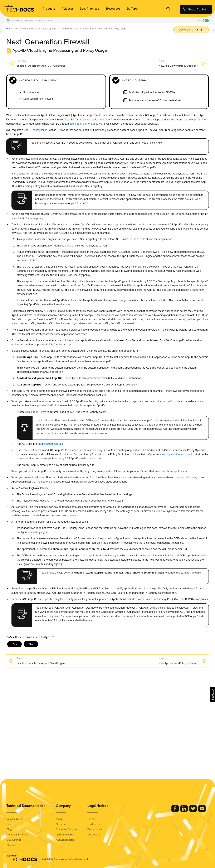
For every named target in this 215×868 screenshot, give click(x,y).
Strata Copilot (194, 9)
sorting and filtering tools (176, 454)
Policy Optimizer (31, 450)
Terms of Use (95, 829)
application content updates (86, 124)
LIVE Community (65, 835)
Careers (60, 824)
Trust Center (94, 824)
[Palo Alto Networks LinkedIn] (184, 811)
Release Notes (15, 819)
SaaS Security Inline (36, 130)
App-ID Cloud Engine (62, 29)
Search (10, 824)
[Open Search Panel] (168, 9)
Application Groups (52, 444)
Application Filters (36, 412)
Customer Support (66, 829)
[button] (212, 694)
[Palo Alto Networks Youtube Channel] (202, 811)
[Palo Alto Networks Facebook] (175, 811)
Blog (9, 829)
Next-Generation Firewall (27, 29)
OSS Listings (14, 840)
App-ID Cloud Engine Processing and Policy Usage (101, 29)
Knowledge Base (65, 840)
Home (9, 29)
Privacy (91, 819)
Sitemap (11, 845)
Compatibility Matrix (18, 835)
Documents (94, 835)
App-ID (46, 29)
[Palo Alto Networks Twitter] (193, 811)
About (59, 819)
